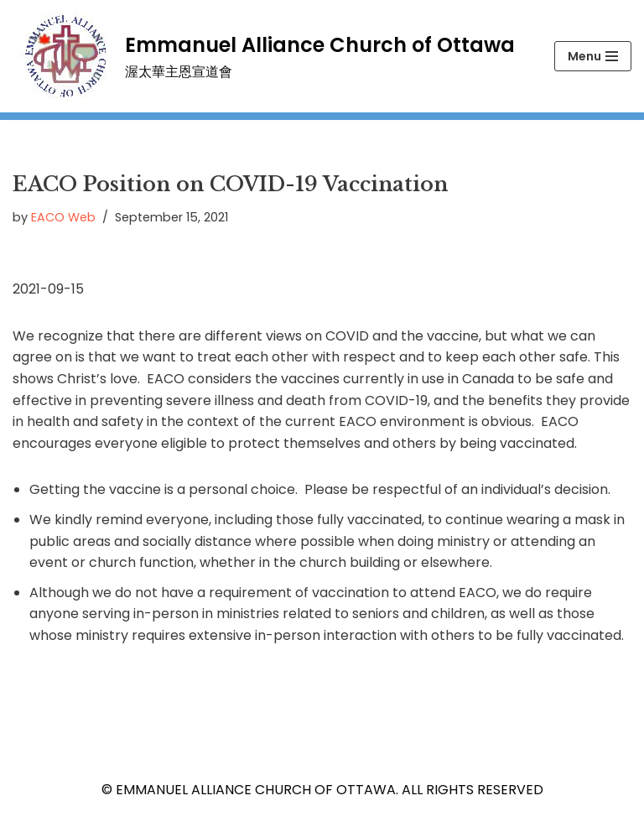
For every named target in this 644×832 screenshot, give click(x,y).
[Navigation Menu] (593, 56)
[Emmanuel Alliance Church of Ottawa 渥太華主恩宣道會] (264, 56)
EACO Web (63, 217)
